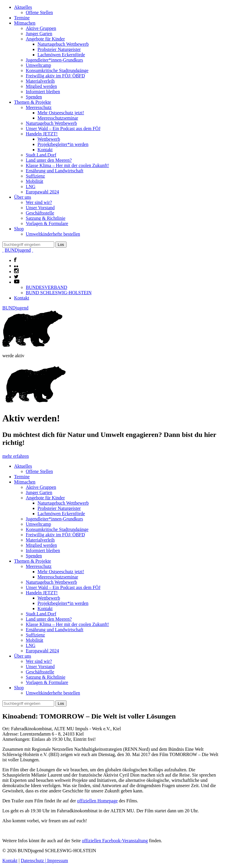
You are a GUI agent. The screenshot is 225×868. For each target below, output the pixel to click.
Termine (22, 18)
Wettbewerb (49, 139)
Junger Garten (39, 34)
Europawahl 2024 (42, 192)
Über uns (23, 197)
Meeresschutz (39, 107)
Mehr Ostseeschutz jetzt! (61, 113)
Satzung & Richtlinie (46, 218)
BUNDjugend (18, 250)
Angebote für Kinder (45, 39)
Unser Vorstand (40, 208)
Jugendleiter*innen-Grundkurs (54, 60)
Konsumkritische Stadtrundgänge (57, 70)
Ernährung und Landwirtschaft (54, 171)
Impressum (58, 861)
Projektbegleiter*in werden (63, 144)
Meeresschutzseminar (58, 118)
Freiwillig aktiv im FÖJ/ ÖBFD (55, 76)
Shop (19, 229)
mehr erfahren (16, 456)
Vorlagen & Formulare (47, 223)
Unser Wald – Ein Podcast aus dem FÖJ (63, 129)
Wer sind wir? (39, 202)
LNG (31, 187)
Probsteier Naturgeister (59, 49)
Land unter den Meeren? (49, 160)
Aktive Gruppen (41, 28)
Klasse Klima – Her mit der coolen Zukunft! (67, 165)
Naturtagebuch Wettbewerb (63, 44)
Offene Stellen (39, 12)
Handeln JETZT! (42, 134)
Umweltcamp (38, 65)
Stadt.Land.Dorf (41, 155)
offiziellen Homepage (97, 801)
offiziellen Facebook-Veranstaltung (115, 841)
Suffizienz (35, 176)
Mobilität (35, 181)
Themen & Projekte (33, 102)
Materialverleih (40, 81)
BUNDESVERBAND (46, 287)
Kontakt (45, 150)
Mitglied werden (41, 86)
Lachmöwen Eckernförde (61, 55)
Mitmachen (25, 23)
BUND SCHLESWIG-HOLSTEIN (59, 293)
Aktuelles (23, 7)
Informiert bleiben (43, 92)
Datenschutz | (34, 861)
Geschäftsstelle (40, 213)
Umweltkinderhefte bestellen (53, 234)
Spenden (34, 97)
